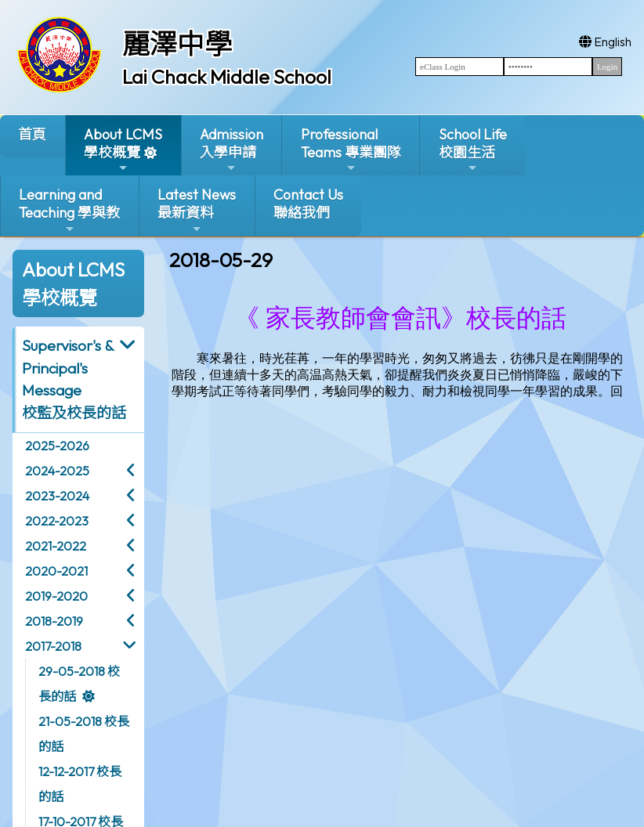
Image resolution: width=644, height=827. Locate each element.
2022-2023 (57, 521)
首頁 (32, 134)
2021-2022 (56, 546)
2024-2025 (57, 471)
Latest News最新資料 (197, 210)
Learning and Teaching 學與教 (69, 210)
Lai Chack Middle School (227, 77)
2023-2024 (57, 496)
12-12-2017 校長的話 (80, 784)
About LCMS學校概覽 (123, 150)
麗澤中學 (177, 44)
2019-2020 (56, 596)
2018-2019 (54, 621)
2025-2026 (57, 446)
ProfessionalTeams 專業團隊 (351, 150)
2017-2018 (53, 646)
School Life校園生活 (473, 150)
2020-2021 (56, 571)
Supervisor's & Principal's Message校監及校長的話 (74, 379)
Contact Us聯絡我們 (308, 204)
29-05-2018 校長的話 (79, 684)
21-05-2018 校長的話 (84, 734)
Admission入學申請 (232, 150)
